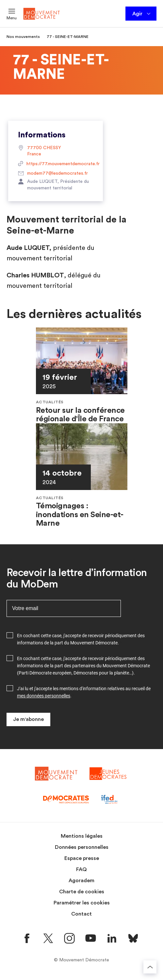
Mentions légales (82, 836)
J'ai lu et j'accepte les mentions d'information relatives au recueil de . (84, 692)
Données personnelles (82, 847)
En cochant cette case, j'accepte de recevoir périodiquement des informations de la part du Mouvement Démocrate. (81, 639)
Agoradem (81, 881)
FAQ (81, 869)
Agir (142, 14)
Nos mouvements (23, 37)
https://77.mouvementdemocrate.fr (56, 164)
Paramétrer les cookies (82, 903)
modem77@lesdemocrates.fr (53, 174)
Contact (81, 914)
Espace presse (82, 858)
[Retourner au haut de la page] (150, 967)
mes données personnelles (44, 696)
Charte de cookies (82, 892)
